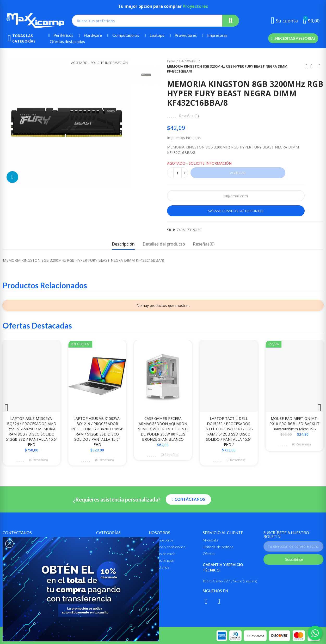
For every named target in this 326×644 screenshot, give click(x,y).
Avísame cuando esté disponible (236, 211)
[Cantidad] (177, 173)
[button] (293, 38)
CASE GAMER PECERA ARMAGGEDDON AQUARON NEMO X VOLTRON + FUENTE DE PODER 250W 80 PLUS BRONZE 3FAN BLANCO (163, 429)
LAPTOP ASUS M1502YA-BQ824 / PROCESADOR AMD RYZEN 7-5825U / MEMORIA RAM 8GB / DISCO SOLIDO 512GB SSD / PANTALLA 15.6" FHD (32, 431)
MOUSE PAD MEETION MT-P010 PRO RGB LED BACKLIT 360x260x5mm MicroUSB (294, 424)
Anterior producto (306, 66)
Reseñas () (189, 116)
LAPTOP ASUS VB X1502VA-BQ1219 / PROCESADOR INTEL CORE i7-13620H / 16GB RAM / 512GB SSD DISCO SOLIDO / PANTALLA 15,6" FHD (97, 431)
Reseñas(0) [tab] (204, 244)
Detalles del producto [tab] (164, 244)
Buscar (231, 21)
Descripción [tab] (123, 244)
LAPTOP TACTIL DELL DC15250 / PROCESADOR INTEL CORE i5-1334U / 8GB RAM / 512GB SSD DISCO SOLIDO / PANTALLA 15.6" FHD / (229, 431)
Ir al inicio (313, 66)
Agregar (238, 173)
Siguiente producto (319, 66)
